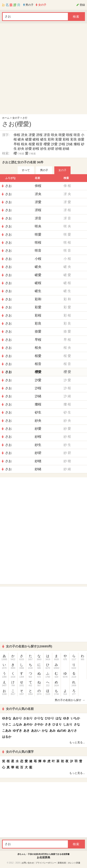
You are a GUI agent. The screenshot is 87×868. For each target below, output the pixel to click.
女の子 (16, 118)
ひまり (57, 724)
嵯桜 (36, 139)
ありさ (72, 730)
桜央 (24, 144)
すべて (26, 170)
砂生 (38, 412)
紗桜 (36, 149)
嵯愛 (29, 139)
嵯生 (44, 139)
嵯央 (21, 139)
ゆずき (17, 730)
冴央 (24, 135)
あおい (36, 730)
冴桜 (39, 135)
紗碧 (51, 149)
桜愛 (32, 144)
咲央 (54, 135)
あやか (28, 724)
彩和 (51, 139)
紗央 (21, 149)
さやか (39, 724)
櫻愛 (47, 144)
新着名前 (62, 863)
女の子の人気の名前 (18, 709)
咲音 (77, 135)
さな (77, 724)
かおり (28, 718)
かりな (39, 718)
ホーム (6, 118)
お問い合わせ (28, 863)
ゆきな (7, 718)
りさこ (7, 724)
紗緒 (66, 149)
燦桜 (77, 144)
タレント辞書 (74, 863)
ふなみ (17, 724)
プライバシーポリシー (46, 863)
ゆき (66, 718)
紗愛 (29, 149)
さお (8, 186)
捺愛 (81, 139)
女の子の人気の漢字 (18, 752)
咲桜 (69, 135)
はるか (7, 737)
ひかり (49, 718)
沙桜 (62, 144)
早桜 (17, 144)
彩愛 (59, 139)
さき (48, 724)
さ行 (25, 118)
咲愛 (62, 135)
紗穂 (59, 149)
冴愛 (32, 135)
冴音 (47, 135)
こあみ (7, 730)
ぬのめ (62, 730)
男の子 (44, 170)
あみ (52, 730)
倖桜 (17, 135)
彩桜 (66, 139)
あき (27, 730)
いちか (75, 718)
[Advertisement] (42, 70)
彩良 (74, 139)
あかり (17, 718)
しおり (68, 724)
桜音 (39, 144)
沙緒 (69, 144)
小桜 (38, 259)
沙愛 (54, 144)
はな (59, 718)
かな (45, 730)
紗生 (44, 149)
